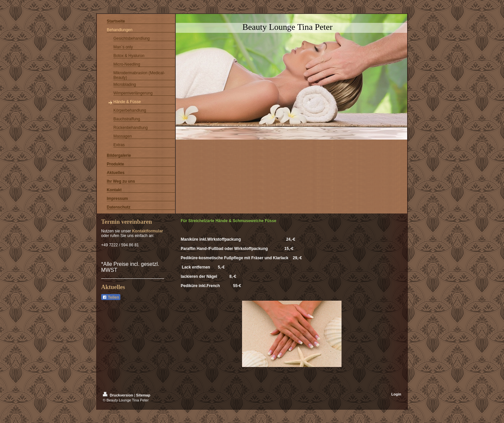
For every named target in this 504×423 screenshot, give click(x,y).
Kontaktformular (147, 231)
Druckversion (118, 395)
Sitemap (143, 395)
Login (396, 394)
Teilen (111, 297)
